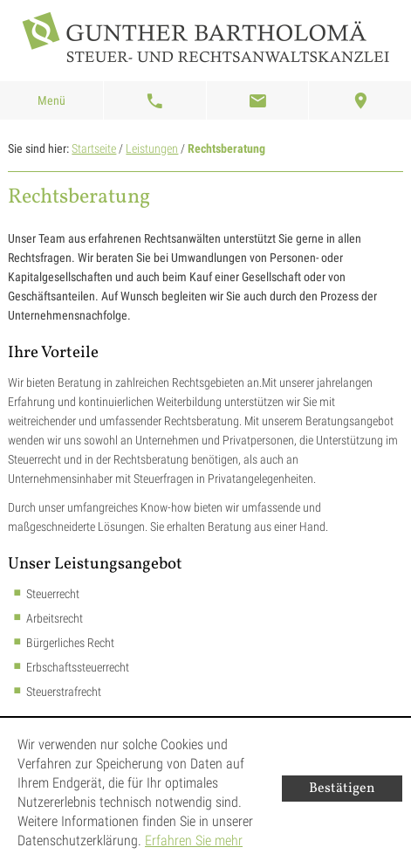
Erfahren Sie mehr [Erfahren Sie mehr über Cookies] (194, 840)
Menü (51, 100)
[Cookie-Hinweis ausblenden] (342, 789)
